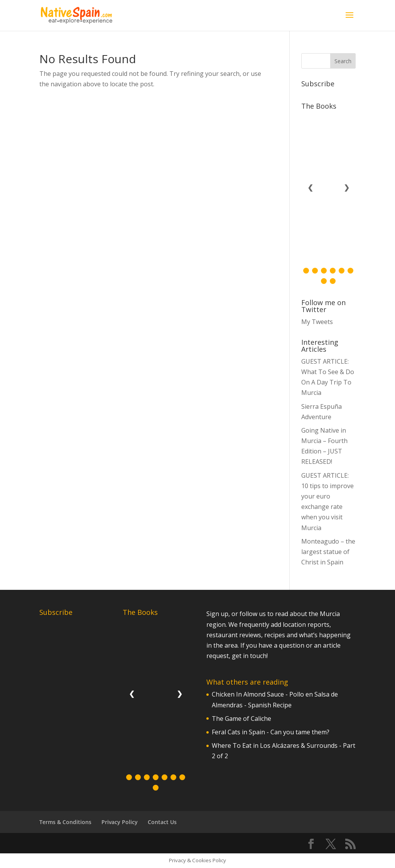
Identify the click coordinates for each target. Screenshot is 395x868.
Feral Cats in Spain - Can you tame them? (271, 732)
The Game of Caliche (241, 719)
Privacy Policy (120, 822)
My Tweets (317, 322)
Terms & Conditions (65, 822)
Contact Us (162, 822)
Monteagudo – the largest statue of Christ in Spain (328, 552)
